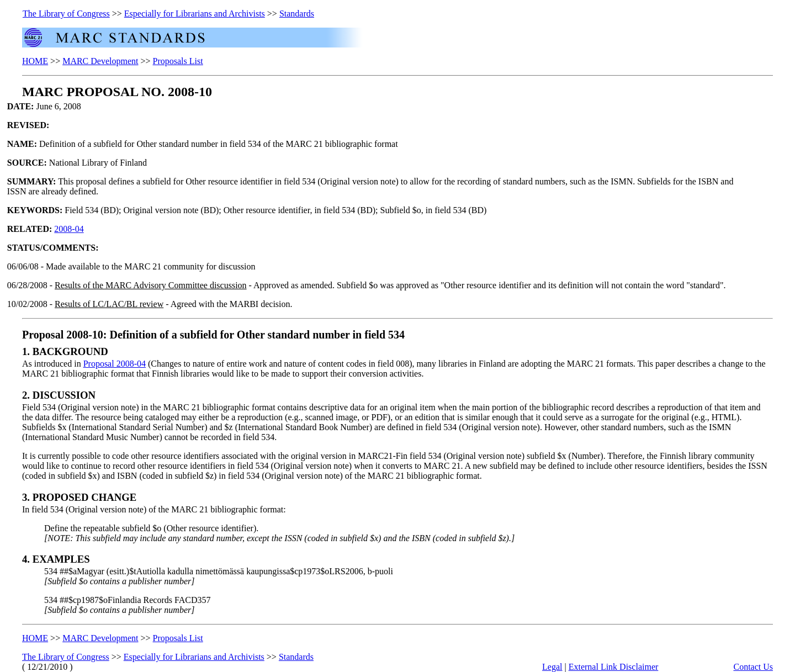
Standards (297, 14)
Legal (552, 667)
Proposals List (178, 61)
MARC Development (100, 61)
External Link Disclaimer (614, 667)
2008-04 (69, 229)
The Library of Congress (66, 14)
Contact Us (753, 667)
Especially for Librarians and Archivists (195, 14)
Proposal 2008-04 (115, 364)
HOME (35, 61)
